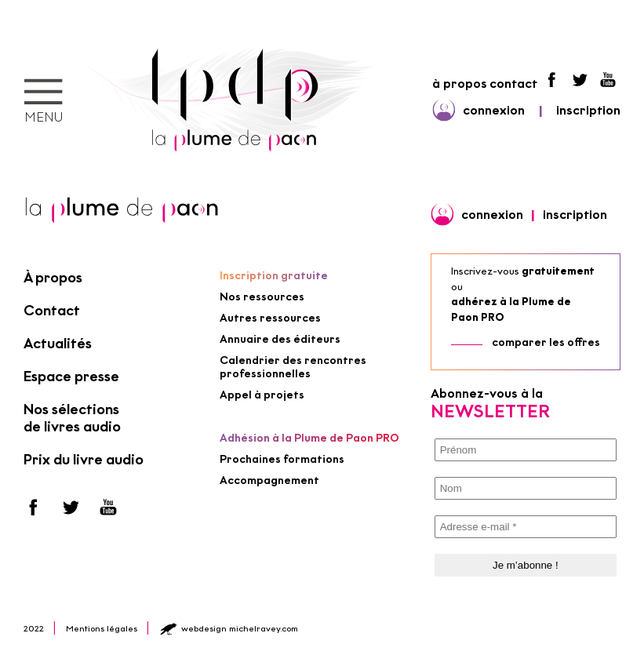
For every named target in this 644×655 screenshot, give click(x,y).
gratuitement (558, 271)
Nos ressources (262, 297)
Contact (52, 311)
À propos (53, 278)
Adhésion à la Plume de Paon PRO (309, 438)
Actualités (58, 344)
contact (513, 84)
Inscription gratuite (274, 276)
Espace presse (71, 377)
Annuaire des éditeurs (280, 339)
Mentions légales (102, 628)
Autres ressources (270, 318)
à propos (460, 84)
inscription (588, 110)
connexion (494, 110)
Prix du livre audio (84, 460)
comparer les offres (546, 342)
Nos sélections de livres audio (72, 418)
